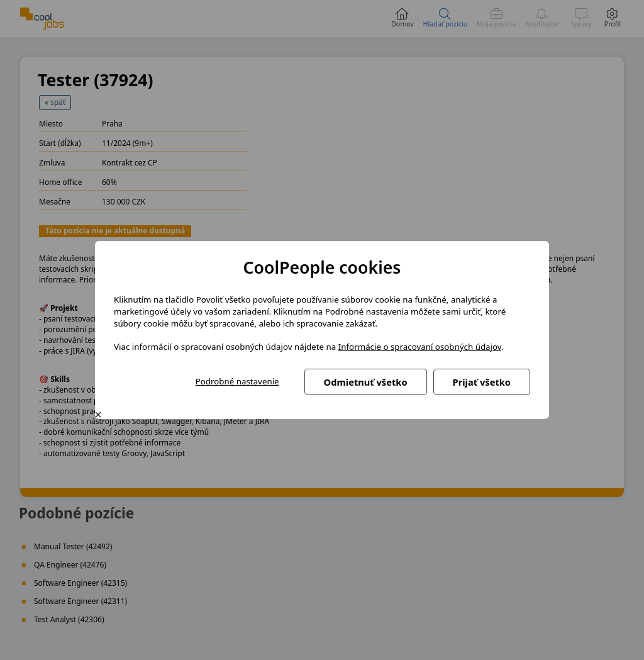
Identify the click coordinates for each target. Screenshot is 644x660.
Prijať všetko (482, 382)
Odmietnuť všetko (366, 382)
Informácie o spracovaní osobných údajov (420, 347)
